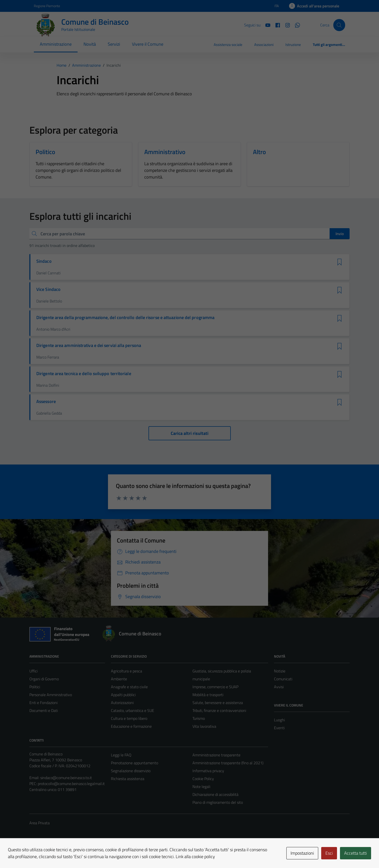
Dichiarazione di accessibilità (215, 794)
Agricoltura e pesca (126, 671)
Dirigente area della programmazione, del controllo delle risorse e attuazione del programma (125, 318)
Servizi (114, 44)
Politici (35, 687)
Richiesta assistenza (128, 779)
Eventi (279, 728)
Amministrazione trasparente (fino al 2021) (228, 763)
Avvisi (279, 687)
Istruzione (293, 45)
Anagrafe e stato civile (129, 687)
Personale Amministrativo (51, 695)
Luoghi (279, 720)
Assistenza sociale (228, 45)
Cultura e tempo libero (129, 718)
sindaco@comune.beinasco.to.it (66, 778)
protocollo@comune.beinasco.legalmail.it (71, 784)
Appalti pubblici (123, 695)
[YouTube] (266, 25)
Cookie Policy (203, 779)
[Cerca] (339, 25)
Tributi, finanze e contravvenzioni (219, 710)
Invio (340, 234)
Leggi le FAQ (121, 755)
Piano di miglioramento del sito (218, 802)
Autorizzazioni (122, 703)
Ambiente (119, 679)
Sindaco (44, 261)
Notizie (280, 671)
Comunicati (283, 679)
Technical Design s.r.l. (63, 854)
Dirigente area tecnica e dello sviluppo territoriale (84, 374)
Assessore (46, 402)
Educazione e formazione (131, 726)
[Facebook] (276, 25)
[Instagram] (286, 25)
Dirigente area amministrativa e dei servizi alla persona (89, 345)
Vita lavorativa (204, 726)
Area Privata (40, 823)
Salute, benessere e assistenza (218, 703)
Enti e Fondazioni (43, 703)
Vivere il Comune (148, 44)
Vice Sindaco (48, 289)
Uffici (33, 671)
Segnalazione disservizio (131, 771)
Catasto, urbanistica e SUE (133, 710)
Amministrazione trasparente (216, 755)
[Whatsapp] (295, 25)
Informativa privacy (208, 771)
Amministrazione (56, 44)
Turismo (199, 718)
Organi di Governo (44, 679)
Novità (90, 44)
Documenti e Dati (44, 710)
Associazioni (264, 45)
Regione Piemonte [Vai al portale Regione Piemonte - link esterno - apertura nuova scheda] (47, 6)
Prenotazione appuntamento (135, 763)
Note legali (201, 787)
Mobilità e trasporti (208, 695)
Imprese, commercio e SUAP (215, 687)
